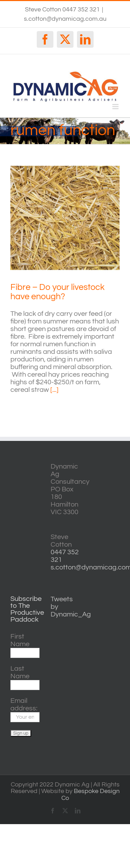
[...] (54, 390)
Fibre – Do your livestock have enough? (58, 292)
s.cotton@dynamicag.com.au (65, 19)
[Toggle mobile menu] (116, 107)
